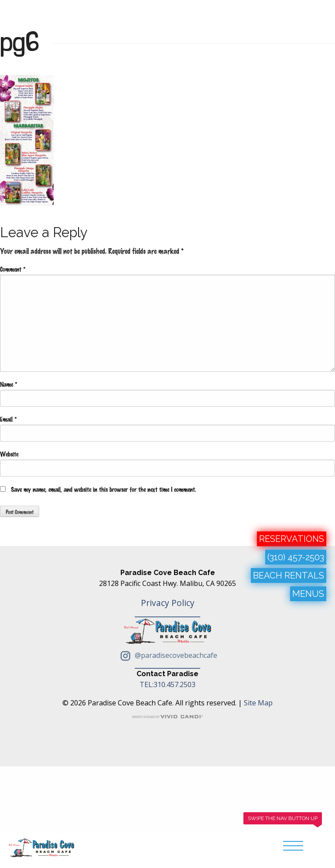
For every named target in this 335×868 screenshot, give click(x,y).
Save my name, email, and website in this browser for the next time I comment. (104, 489)
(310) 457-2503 (296, 557)
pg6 (20, 41)
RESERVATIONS (292, 539)
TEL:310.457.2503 (167, 684)
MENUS (308, 594)
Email (8, 419)
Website (9, 454)
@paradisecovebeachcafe (167, 655)
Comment (13, 269)
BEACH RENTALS (289, 575)
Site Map (258, 703)
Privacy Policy (168, 603)
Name (9, 384)
